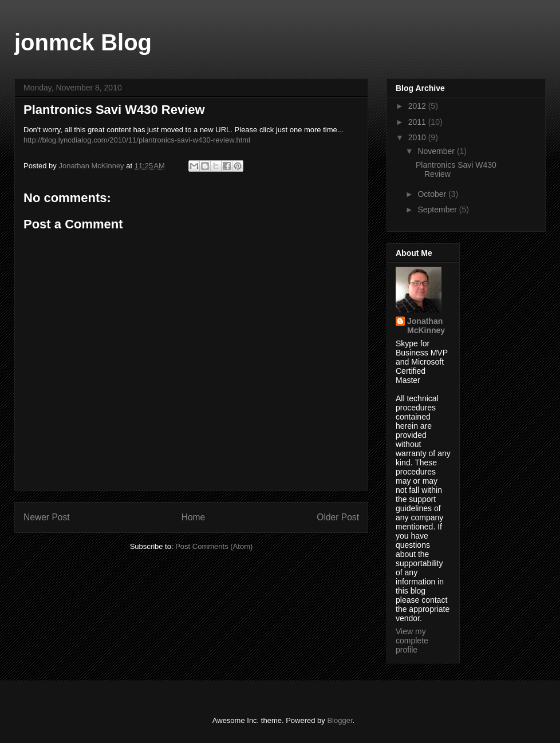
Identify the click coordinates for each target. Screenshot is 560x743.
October (433, 194)
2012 (418, 106)
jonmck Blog (83, 42)
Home (194, 517)
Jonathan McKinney (426, 326)
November (437, 151)
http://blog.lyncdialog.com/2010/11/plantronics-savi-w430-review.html (137, 140)
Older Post (338, 517)
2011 (418, 122)
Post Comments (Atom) (214, 546)
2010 (418, 137)
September (438, 210)
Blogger (340, 720)
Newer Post (47, 517)
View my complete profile (412, 641)
